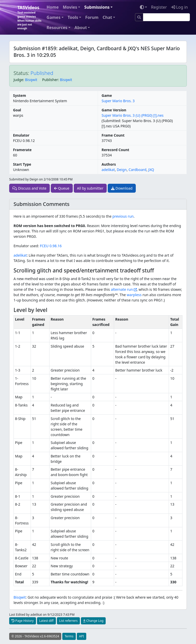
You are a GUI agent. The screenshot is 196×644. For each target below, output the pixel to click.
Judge (18, 80)
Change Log (93, 621)
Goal (17, 110)
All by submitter (90, 188)
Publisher (50, 80)
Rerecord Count (115, 150)
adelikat (108, 170)
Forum (92, 17)
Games (54, 17)
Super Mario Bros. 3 (118, 101)
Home (53, 7)
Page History (23, 621)
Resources (57, 28)
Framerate (22, 150)
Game (107, 95)
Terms (69, 636)
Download (122, 188)
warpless (134, 295)
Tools (73, 17)
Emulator (21, 135)
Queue (62, 188)
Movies (70, 7)
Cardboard (138, 170)
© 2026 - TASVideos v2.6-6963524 (35, 636)
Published (42, 73)
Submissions (97, 7)
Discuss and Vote (29, 188)
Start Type (22, 164)
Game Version (114, 110)
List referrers (68, 621)
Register (159, 7)
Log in (179, 7)
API (82, 636)
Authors (109, 164)
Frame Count (113, 135)
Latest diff (46, 621)
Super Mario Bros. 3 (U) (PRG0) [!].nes (133, 115)
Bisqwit (31, 80)
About (81, 28)
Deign (122, 170)
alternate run (122, 289)
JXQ (151, 170)
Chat (107, 17)
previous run (123, 216)
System (20, 95)
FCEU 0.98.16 (51, 246)
